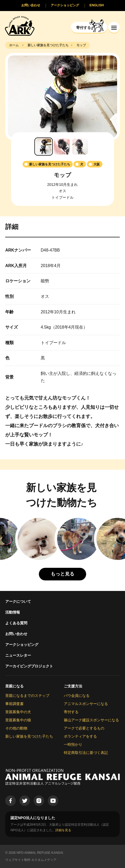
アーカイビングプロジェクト (29, 666)
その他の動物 (16, 728)
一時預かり (73, 744)
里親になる (14, 686)
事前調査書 (14, 704)
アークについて (18, 601)
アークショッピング (22, 645)
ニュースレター (18, 655)
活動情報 (13, 612)
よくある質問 (16, 623)
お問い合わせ (16, 634)
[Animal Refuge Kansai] (20, 26)
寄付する (71, 712)
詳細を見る (63, 830)
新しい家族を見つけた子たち (29, 736)
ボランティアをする (80, 736)
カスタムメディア (44, 860)
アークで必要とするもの (84, 728)
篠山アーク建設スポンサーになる (91, 720)
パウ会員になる (77, 696)
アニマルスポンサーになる (86, 704)
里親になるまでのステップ (27, 696)
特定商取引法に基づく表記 (86, 753)
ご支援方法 (73, 686)
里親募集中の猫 (18, 720)
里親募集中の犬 (18, 712)
